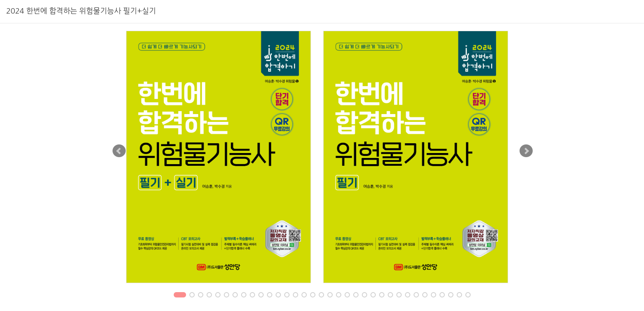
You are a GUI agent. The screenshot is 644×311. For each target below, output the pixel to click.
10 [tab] (261, 296)
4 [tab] (209, 296)
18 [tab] (330, 296)
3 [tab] (200, 296)
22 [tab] (365, 296)
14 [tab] (296, 296)
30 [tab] (434, 296)
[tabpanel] (223, 157)
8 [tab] (244, 296)
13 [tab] (287, 296)
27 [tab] (408, 296)
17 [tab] (322, 296)
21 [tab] (356, 296)
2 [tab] (192, 296)
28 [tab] (417, 296)
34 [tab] (468, 296)
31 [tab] (443, 296)
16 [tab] (313, 296)
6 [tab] (226, 296)
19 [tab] (339, 296)
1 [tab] (180, 296)
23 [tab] (374, 296)
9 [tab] (252, 296)
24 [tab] (382, 296)
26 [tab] (399, 296)
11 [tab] (270, 296)
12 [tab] (279, 296)
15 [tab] (305, 296)
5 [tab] (218, 296)
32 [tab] (451, 296)
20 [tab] (348, 296)
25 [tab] (391, 296)
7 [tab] (235, 296)
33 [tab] (460, 296)
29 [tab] (425, 296)
